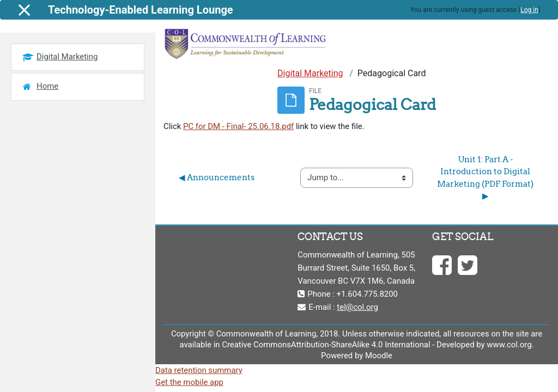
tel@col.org (357, 307)
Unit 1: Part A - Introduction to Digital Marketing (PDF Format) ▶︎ (486, 177)
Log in (529, 10)
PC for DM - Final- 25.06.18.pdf (238, 126)
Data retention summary (199, 370)
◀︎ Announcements (217, 177)
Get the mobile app (189, 382)
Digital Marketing (310, 73)
